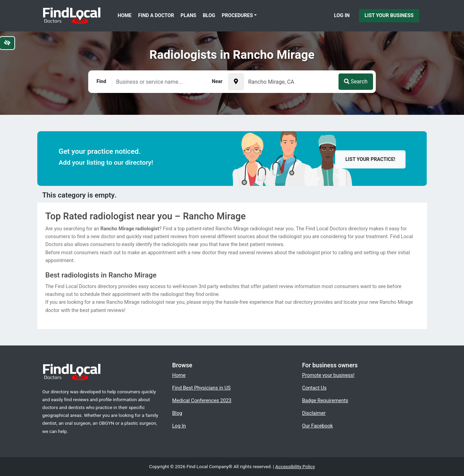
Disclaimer (314, 413)
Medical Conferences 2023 (202, 400)
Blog (209, 16)
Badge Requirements (325, 400)
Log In (342, 15)
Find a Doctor (156, 16)
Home (125, 16)
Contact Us (315, 388)
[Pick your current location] (236, 82)
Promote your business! (328, 375)
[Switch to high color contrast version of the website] (7, 43)
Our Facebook (318, 426)
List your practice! (370, 159)
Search (356, 81)
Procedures (237, 16)
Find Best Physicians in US (202, 388)
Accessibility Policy (295, 466)
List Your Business (389, 15)
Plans (188, 16)
